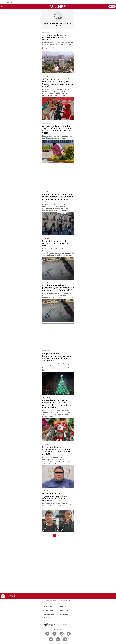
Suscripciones (49, 614)
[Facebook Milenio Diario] (47, 634)
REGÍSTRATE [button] (112, 6)
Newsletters (48, 607)
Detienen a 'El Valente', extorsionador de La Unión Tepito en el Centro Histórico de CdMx (57, 450)
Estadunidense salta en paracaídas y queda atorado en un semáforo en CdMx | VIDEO (58, 288)
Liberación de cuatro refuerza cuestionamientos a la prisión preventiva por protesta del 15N (58, 198)
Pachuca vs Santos (41, 2)
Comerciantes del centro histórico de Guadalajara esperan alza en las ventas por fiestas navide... (58, 404)
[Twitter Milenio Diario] (54, 634)
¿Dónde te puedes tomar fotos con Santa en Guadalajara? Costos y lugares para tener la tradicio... (58, 83)
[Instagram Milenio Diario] (62, 634)
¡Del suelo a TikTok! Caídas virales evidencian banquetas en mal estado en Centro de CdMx (57, 129)
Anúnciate (48, 618)
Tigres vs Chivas (18, 2)
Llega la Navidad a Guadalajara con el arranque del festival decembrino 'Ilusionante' (57, 357)
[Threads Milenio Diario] (69, 634)
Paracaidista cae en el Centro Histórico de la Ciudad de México (57, 243)
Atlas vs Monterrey (52, 2)
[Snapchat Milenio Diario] (65, 639)
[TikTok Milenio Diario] (58, 639)
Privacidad (64, 610)
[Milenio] (58, 6)
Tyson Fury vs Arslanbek (80, 2)
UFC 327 (70, 2)
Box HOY (108, 2)
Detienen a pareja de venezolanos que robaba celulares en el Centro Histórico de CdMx (55, 497)
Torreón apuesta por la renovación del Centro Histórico (54, 37)
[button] (2, 7)
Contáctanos (48, 610)
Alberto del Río (62, 2)
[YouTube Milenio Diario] (51, 639)
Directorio (64, 607)
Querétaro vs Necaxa (93, 2)
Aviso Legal (64, 614)
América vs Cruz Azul (29, 2)
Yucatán (102, 2)
